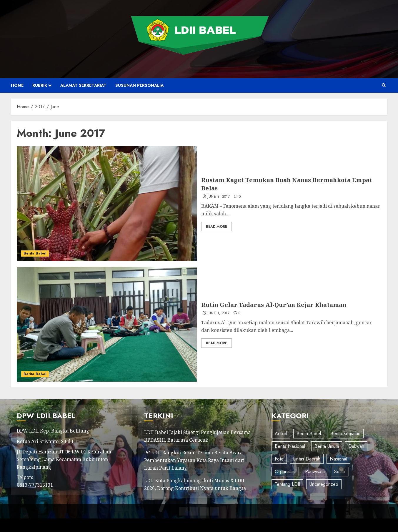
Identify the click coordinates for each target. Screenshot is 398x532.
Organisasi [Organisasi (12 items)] (285, 472)
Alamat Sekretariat (83, 85)
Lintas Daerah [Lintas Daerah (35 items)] (307, 459)
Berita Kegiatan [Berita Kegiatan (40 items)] (345, 434)
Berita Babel (35, 253)
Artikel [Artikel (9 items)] (281, 434)
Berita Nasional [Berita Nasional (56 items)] (290, 446)
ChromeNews (209, 525)
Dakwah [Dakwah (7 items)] (356, 446)
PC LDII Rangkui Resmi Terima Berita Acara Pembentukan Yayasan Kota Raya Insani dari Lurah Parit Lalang (194, 460)
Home (17, 85)
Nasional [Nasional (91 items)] (338, 459)
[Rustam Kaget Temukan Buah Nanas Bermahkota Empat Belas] (107, 204)
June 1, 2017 (219, 313)
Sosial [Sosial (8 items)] (340, 472)
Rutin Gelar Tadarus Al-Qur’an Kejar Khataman (274, 305)
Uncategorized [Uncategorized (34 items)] (324, 484)
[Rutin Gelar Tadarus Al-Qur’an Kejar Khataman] (107, 324)
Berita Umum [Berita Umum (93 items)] (327, 446)
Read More (217, 227)
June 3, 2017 (219, 197)
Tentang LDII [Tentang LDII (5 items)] (287, 484)
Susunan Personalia (139, 85)
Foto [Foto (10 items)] (279, 459)
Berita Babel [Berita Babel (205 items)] (309, 434)
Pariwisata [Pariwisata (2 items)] (315, 472)
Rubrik (40, 85)
